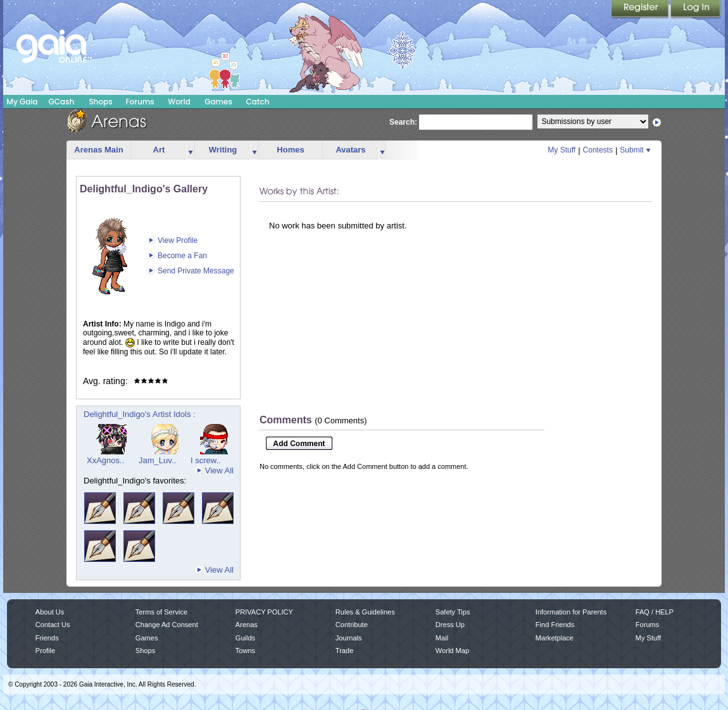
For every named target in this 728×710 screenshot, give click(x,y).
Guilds (245, 638)
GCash (62, 102)
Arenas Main (98, 150)
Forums (140, 102)
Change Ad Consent (167, 625)
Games (218, 102)
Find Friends (555, 625)
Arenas (247, 625)
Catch (258, 102)
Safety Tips (453, 612)
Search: (403, 122)
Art (159, 150)
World (179, 102)
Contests (598, 150)
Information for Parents (571, 612)
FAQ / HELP (655, 612)
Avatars (350, 150)
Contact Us (53, 625)
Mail (442, 638)
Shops (100, 102)
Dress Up (450, 625)
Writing (223, 150)
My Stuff (562, 150)
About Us (50, 612)
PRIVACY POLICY (264, 612)
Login (696, 9)
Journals (349, 638)
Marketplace (555, 638)
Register (641, 9)
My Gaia (22, 102)
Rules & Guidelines (365, 612)
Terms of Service (161, 612)
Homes (290, 150)
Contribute (352, 625)
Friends (47, 638)
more (191, 150)
